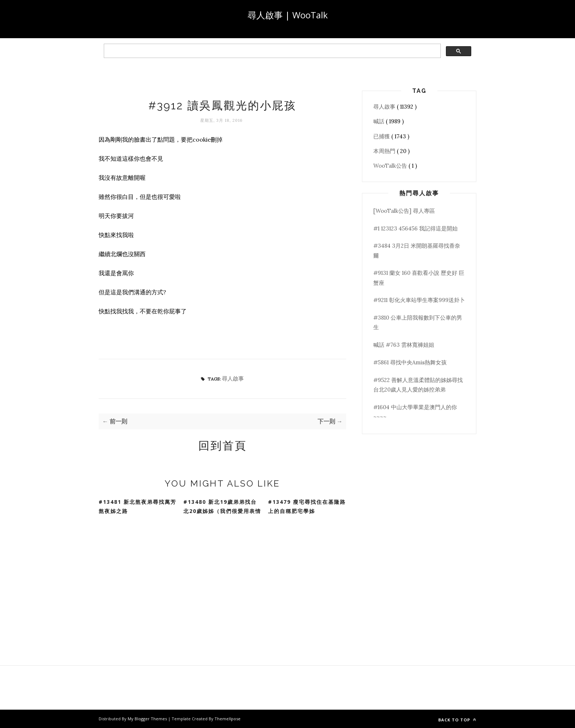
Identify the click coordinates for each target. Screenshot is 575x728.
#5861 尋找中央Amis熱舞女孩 (410, 362)
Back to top (457, 720)
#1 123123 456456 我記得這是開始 (415, 228)
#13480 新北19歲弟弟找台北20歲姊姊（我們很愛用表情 (222, 506)
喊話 (380, 121)
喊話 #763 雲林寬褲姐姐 (404, 345)
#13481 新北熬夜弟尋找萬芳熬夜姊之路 (138, 506)
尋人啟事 (233, 378)
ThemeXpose (228, 719)
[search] (272, 51)
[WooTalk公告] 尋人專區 (404, 211)
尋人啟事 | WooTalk (288, 15)
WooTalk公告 (391, 166)
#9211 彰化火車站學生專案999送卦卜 (419, 300)
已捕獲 (382, 136)
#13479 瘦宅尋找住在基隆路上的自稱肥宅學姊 (307, 506)
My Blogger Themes (148, 719)
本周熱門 (385, 151)
